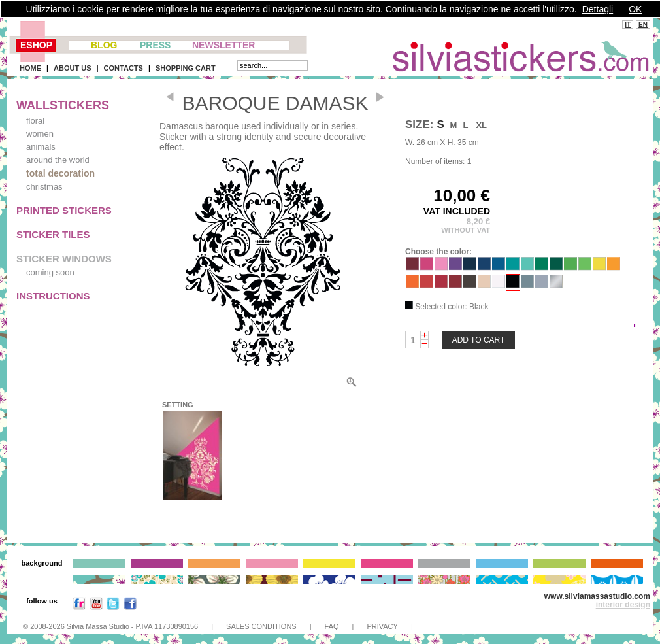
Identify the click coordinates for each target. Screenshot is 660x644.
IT (628, 25)
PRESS (155, 45)
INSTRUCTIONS (53, 296)
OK (635, 9)
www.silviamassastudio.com (597, 596)
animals (41, 147)
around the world (58, 160)
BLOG (104, 45)
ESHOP (36, 45)
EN (643, 25)
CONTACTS (124, 68)
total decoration (60, 173)
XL (481, 125)
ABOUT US (72, 68)
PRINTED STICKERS (64, 210)
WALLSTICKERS (63, 105)
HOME (30, 68)
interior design (623, 605)
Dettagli (598, 9)
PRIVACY (382, 626)
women (40, 134)
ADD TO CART (479, 340)
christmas (44, 187)
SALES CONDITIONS (261, 626)
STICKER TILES (53, 234)
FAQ (332, 626)
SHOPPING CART (186, 68)
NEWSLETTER (223, 45)
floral (35, 121)
